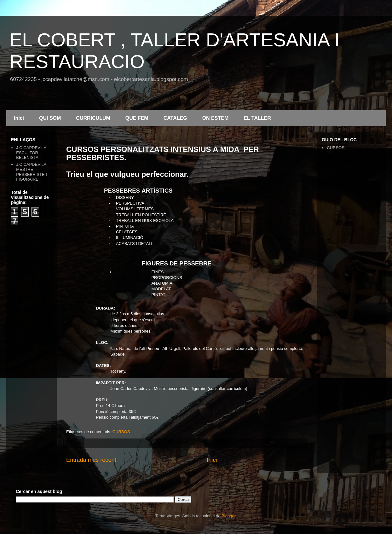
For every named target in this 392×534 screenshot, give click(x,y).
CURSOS (121, 432)
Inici (19, 118)
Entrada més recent (91, 460)
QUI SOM (50, 118)
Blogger (228, 516)
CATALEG (175, 118)
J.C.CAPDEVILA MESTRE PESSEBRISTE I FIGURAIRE (32, 172)
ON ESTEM (216, 118)
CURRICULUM (93, 118)
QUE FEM (137, 118)
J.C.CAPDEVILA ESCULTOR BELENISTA (31, 153)
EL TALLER (257, 118)
